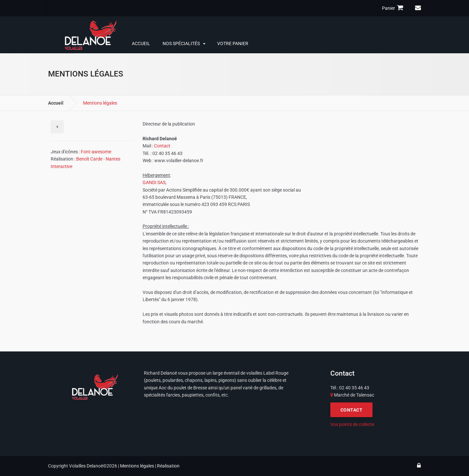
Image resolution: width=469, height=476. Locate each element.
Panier (394, 8)
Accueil (141, 43)
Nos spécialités (181, 43)
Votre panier (233, 43)
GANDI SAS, (155, 182)
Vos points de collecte (352, 424)
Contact (162, 146)
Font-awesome (96, 152)
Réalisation (168, 466)
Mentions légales (137, 466)
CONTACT (352, 410)
